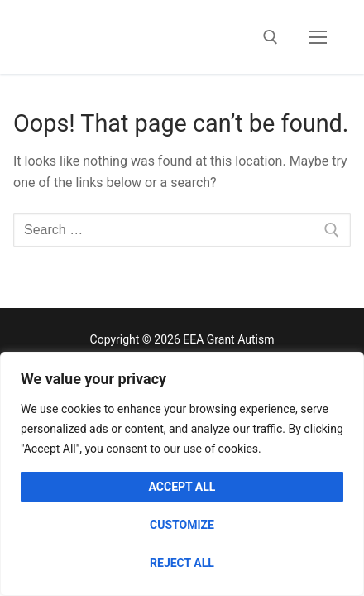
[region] (182, 474)
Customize (182, 525)
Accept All (182, 487)
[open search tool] (271, 37)
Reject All (182, 563)
